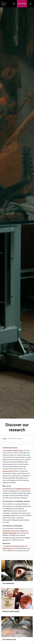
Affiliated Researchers (23, 489)
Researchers (9, 489)
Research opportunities (11, 611)
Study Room (9, 546)
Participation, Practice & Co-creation (14, 531)
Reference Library (19, 546)
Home (5, 439)
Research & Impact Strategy (14, 450)
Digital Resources (8, 548)
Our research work (9, 639)
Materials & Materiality (10, 533)
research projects (8, 471)
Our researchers (8, 583)
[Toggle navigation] (30, 4)
